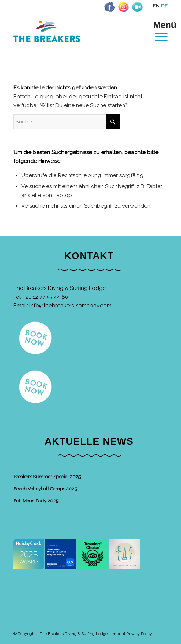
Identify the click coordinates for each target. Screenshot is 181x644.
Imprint (118, 634)
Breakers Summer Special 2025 (47, 477)
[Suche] (67, 122)
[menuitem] (158, 31)
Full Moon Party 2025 (36, 501)
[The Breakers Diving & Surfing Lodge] (75, 39)
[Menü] (158, 31)
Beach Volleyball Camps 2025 (45, 489)
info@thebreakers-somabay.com (70, 306)
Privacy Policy (139, 634)
